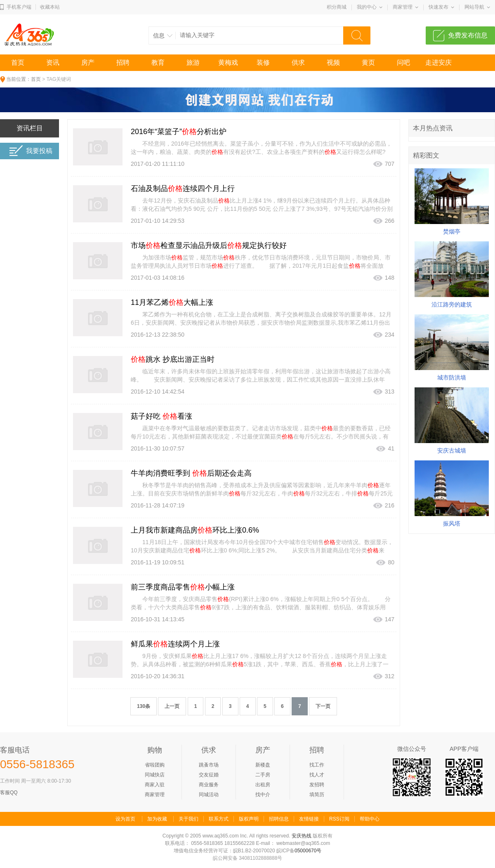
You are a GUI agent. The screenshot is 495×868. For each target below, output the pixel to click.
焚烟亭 (452, 231)
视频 (333, 63)
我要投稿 (31, 151)
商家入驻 (155, 785)
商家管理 (403, 7)
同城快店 (155, 775)
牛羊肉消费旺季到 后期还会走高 (191, 473)
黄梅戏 (228, 63)
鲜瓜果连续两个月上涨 (175, 644)
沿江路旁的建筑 (452, 304)
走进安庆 (438, 63)
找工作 (317, 765)
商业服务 (209, 785)
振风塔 (452, 524)
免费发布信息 (468, 35)
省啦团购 (155, 765)
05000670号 (308, 851)
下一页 (323, 706)
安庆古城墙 (452, 451)
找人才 (317, 775)
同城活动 (209, 795)
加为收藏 (157, 819)
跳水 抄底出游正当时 (173, 359)
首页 (18, 63)
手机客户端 (19, 7)
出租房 (263, 785)
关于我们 (189, 819)
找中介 (263, 795)
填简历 (317, 795)
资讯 (53, 63)
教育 (158, 63)
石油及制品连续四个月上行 (183, 189)
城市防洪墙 (452, 377)
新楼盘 (263, 765)
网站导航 (474, 7)
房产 (88, 63)
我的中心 (367, 7)
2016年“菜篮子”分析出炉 (179, 132)
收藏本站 (50, 7)
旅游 (193, 63)
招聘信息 (279, 819)
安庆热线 (302, 836)
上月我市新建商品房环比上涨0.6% (195, 530)
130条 (144, 706)
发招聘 (317, 785)
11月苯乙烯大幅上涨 (172, 302)
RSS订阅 (339, 819)
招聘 (123, 63)
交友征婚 (209, 775)
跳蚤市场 (209, 765)
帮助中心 (370, 819)
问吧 (403, 63)
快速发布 (438, 7)
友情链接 (309, 819)
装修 (263, 63)
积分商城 (337, 7)
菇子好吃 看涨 (161, 416)
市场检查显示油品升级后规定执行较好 (209, 245)
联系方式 (219, 819)
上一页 (172, 706)
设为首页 (125, 819)
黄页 (368, 63)
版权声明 (249, 819)
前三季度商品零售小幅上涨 (183, 587)
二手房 (263, 775)
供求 (298, 63)
